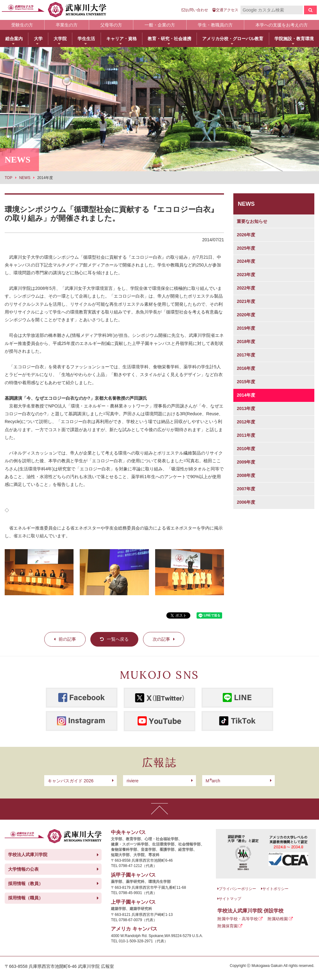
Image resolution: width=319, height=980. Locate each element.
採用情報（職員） (26, 898)
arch (213, 781)
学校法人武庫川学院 (28, 855)
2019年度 (246, 328)
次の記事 (161, 639)
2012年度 (246, 422)
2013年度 (246, 408)
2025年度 (246, 248)
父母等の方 (111, 25)
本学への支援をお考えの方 (282, 25)
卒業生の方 (67, 25)
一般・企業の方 (160, 25)
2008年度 (246, 475)
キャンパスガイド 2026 (71, 781)
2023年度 (246, 275)
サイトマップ (230, 899)
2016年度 (246, 368)
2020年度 (246, 315)
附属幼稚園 (278, 919)
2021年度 (246, 301)
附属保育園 (228, 926)
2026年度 (246, 235)
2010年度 (246, 449)
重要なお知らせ (252, 221)
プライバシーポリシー (237, 889)
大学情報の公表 (23, 869)
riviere (132, 781)
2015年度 (246, 382)
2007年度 (246, 489)
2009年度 (246, 462)
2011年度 (246, 435)
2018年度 (246, 342)
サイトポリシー (275, 889)
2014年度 (246, 395)
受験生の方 (22, 25)
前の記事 (67, 639)
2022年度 (246, 288)
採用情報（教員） (26, 883)
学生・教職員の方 (215, 25)
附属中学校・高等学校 (238, 919)
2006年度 (246, 502)
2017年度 (246, 355)
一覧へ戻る (118, 639)
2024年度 (246, 261)
